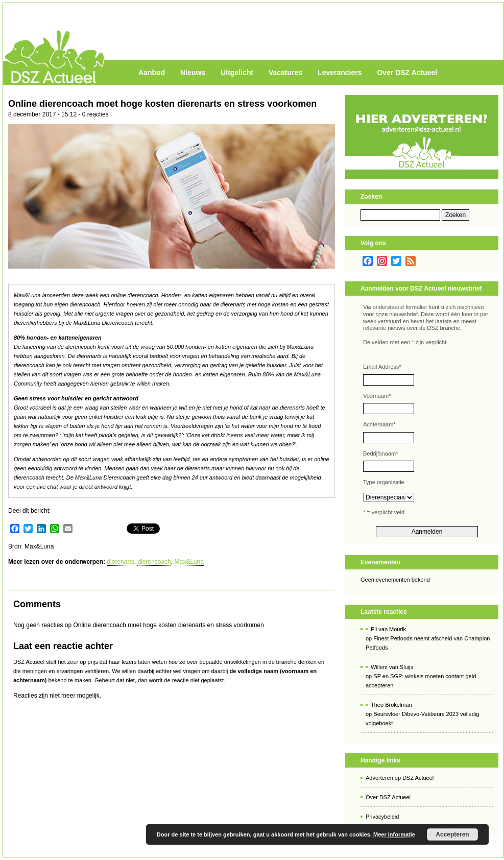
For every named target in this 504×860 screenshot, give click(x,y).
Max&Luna (189, 562)
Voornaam (377, 396)
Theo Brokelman (391, 705)
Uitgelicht (237, 73)
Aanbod (152, 73)
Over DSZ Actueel (407, 73)
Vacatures (285, 73)
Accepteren (452, 834)
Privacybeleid (382, 817)
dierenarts (120, 562)
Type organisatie (384, 482)
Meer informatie (394, 834)
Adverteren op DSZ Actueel (400, 778)
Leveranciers (340, 73)
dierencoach (154, 562)
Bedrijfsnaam (380, 453)
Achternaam (379, 424)
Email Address (382, 367)
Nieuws (193, 73)
